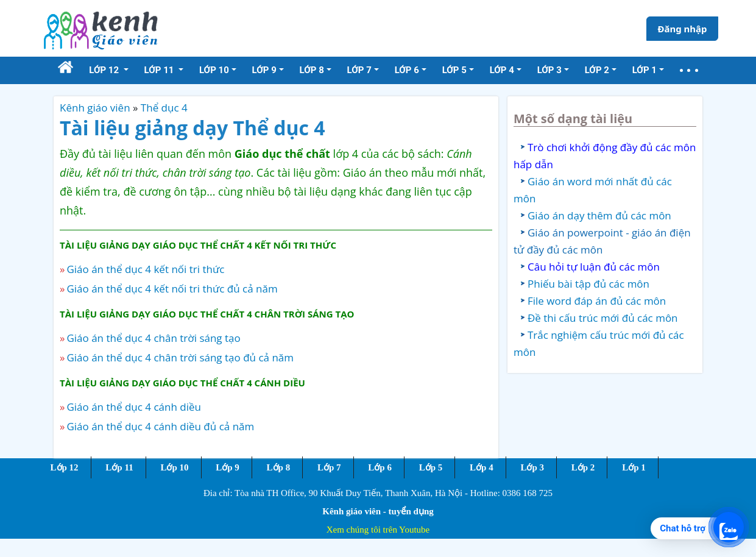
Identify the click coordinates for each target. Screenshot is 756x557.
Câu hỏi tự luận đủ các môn (594, 267)
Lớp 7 (329, 467)
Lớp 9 (228, 467)
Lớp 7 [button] (359, 70)
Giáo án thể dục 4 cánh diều (134, 407)
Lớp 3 (532, 467)
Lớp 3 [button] (549, 70)
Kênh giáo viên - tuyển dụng (378, 511)
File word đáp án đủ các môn (597, 301)
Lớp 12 (65, 467)
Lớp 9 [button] (264, 70)
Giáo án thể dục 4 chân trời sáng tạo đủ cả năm (180, 357)
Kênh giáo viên (95, 108)
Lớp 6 (380, 467)
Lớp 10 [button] (214, 70)
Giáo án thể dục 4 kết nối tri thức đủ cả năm (172, 289)
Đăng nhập (682, 29)
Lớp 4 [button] (502, 70)
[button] (689, 70)
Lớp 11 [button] (161, 70)
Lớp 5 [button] (454, 70)
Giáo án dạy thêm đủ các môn (599, 215)
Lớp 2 (583, 467)
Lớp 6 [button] (407, 70)
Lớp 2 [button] (597, 70)
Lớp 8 (279, 467)
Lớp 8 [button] (312, 70)
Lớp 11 (119, 467)
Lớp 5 (431, 467)
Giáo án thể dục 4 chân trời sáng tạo (153, 338)
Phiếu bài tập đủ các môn (588, 284)
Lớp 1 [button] (645, 70)
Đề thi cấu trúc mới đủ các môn (603, 318)
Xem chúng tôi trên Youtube (378, 530)
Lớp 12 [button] (105, 70)
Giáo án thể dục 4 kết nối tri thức (145, 269)
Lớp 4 (482, 467)
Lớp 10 (174, 467)
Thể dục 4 (164, 108)
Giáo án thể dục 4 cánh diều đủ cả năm (160, 426)
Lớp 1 (634, 467)
